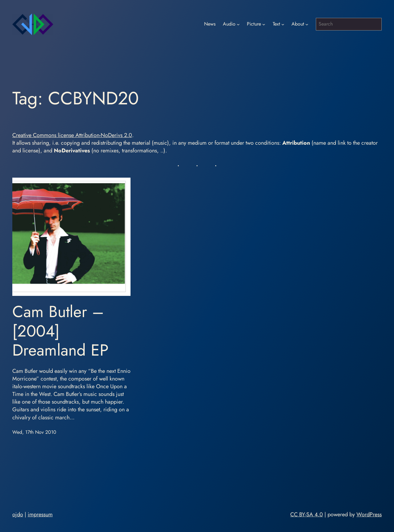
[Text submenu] (283, 24)
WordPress (369, 514)
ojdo (18, 514)
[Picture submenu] (264, 24)
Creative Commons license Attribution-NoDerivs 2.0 (72, 135)
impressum (40, 514)
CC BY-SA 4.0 (307, 514)
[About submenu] (307, 24)
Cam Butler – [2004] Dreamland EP (60, 331)
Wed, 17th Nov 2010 (34, 432)
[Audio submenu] (238, 24)
